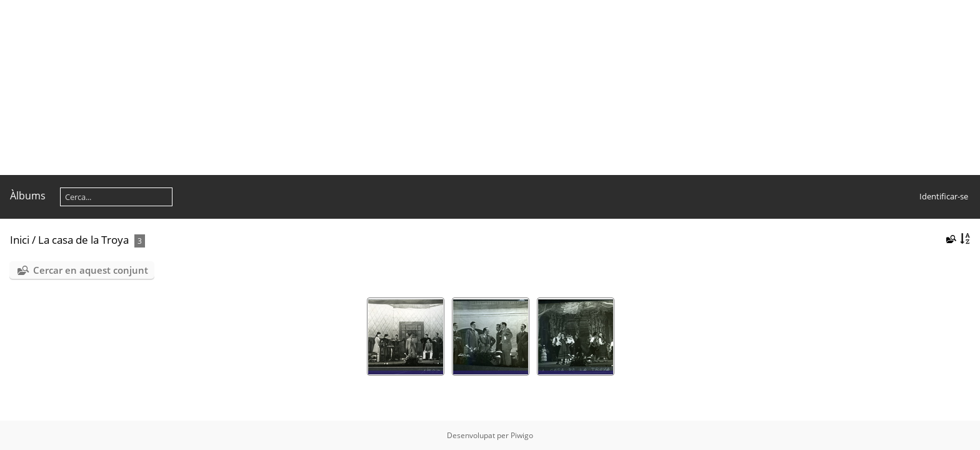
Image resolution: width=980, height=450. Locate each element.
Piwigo (522, 435)
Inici (20, 240)
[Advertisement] (375, 87)
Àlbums (28, 196)
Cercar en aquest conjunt (91, 270)
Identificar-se (944, 196)
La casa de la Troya (83, 240)
